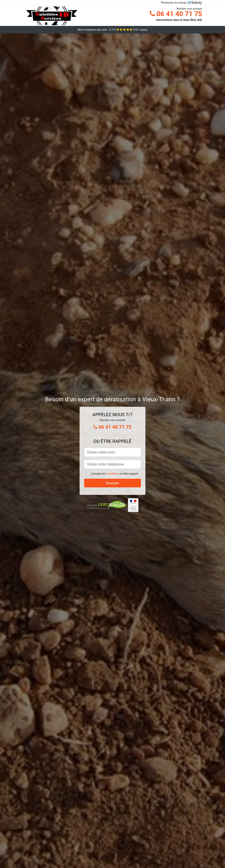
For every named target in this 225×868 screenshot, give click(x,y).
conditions (113, 474)
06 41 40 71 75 (176, 14)
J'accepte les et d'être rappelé (114, 474)
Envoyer (113, 483)
